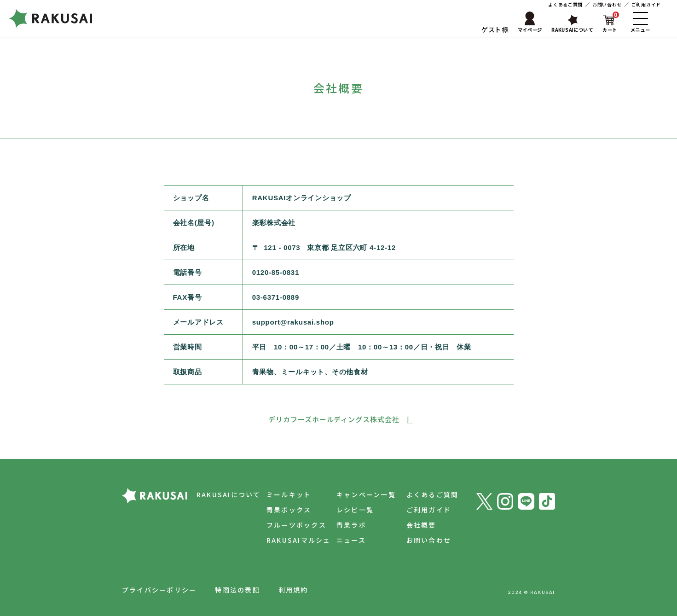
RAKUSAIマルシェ (295, 540)
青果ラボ (349, 525)
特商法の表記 (237, 590)
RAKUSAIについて (223, 494)
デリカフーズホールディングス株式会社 (334, 419)
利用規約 (293, 590)
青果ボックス (285, 510)
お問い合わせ (607, 4)
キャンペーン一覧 (363, 494)
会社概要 (420, 525)
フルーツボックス (292, 525)
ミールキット (285, 494)
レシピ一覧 (352, 510)
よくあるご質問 (565, 4)
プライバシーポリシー (159, 590)
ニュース (348, 540)
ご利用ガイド (646, 4)
